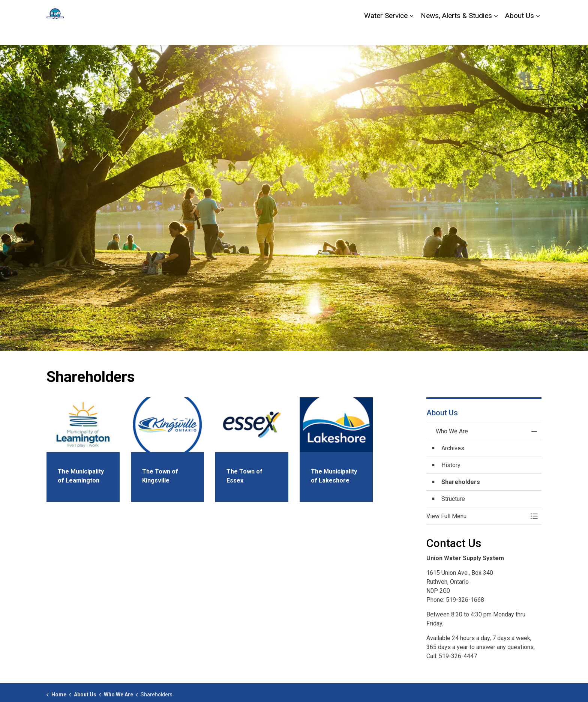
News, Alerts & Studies (456, 34)
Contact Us (485, 11)
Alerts (513, 11)
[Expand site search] (534, 11)
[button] (477, 516)
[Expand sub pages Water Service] (411, 34)
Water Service (386, 34)
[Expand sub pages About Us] (538, 34)
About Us (520, 34)
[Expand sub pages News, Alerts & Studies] (496, 34)
